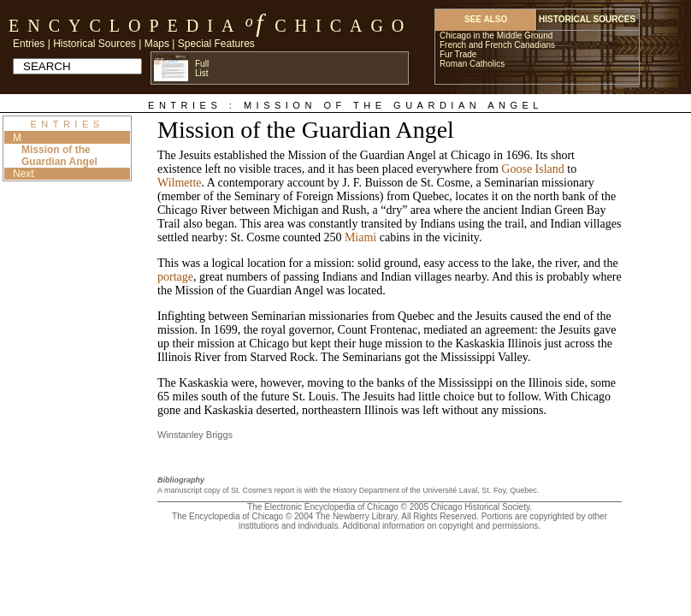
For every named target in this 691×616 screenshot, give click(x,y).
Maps (157, 44)
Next (24, 174)
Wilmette (180, 183)
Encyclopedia (125, 26)
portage (175, 277)
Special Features (216, 44)
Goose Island (533, 169)
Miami (360, 237)
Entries (29, 44)
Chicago (343, 26)
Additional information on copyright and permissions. (441, 526)
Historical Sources (94, 44)
